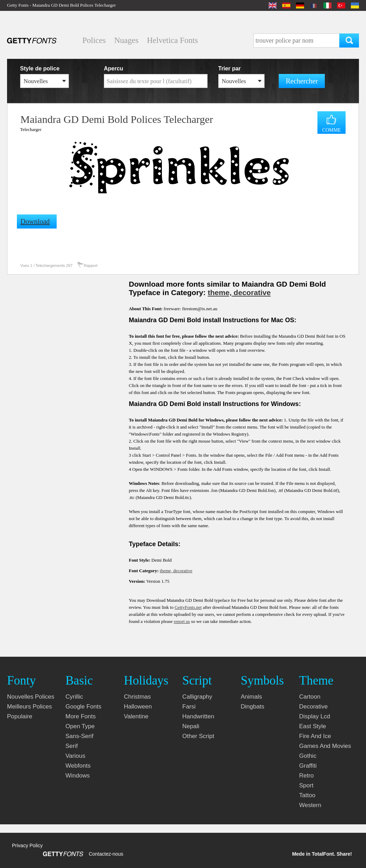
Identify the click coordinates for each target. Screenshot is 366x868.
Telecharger (31, 129)
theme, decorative (239, 292)
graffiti (308, 766)
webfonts (78, 766)
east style (313, 726)
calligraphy (197, 697)
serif (72, 746)
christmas (137, 697)
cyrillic (74, 697)
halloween (138, 707)
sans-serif (79, 736)
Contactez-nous (106, 854)
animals (251, 697)
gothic (308, 756)
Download (35, 221)
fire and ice (315, 736)
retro (307, 776)
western (310, 805)
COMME (332, 130)
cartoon (310, 697)
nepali (191, 726)
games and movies (325, 746)
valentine (136, 716)
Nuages (126, 40)
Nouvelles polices (31, 697)
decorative (313, 707)
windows (78, 776)
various (75, 756)
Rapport (91, 266)
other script (198, 736)
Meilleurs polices (30, 707)
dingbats (253, 707)
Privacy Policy (27, 845)
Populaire (20, 716)
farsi (189, 707)
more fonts (81, 716)
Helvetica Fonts (172, 40)
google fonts (83, 707)
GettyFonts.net (188, 607)
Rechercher (302, 81)
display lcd (315, 716)
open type (80, 726)
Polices (94, 40)
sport (306, 785)
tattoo (307, 795)
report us (182, 621)
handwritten (198, 716)
